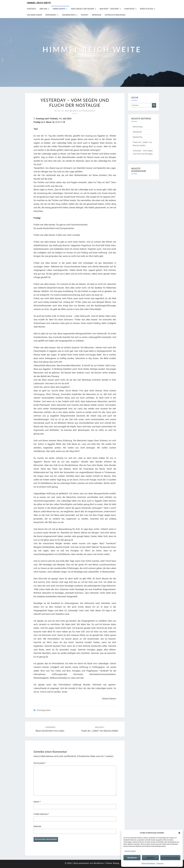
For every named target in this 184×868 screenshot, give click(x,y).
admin (75, 111)
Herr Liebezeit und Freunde (82, 9)
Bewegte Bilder (147, 9)
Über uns (43, 9)
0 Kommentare (88, 111)
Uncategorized (43, 710)
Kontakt (85, 15)
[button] (179, 833)
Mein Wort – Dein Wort (109, 9)
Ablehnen (150, 858)
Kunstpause (129, 9)
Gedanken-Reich (69, 15)
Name (37, 802)
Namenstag (138, 127)
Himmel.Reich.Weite (39, 3)
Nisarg (116, 863)
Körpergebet (51, 15)
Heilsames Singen (34, 15)
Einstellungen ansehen (170, 858)
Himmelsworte (59, 9)
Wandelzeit (137, 132)
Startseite (31, 9)
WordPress (99, 863)
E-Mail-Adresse (41, 814)
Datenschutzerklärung (148, 863)
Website (37, 826)
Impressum (160, 863)
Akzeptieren (132, 858)
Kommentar (40, 763)
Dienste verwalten (130, 851)
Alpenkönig (138, 137)
